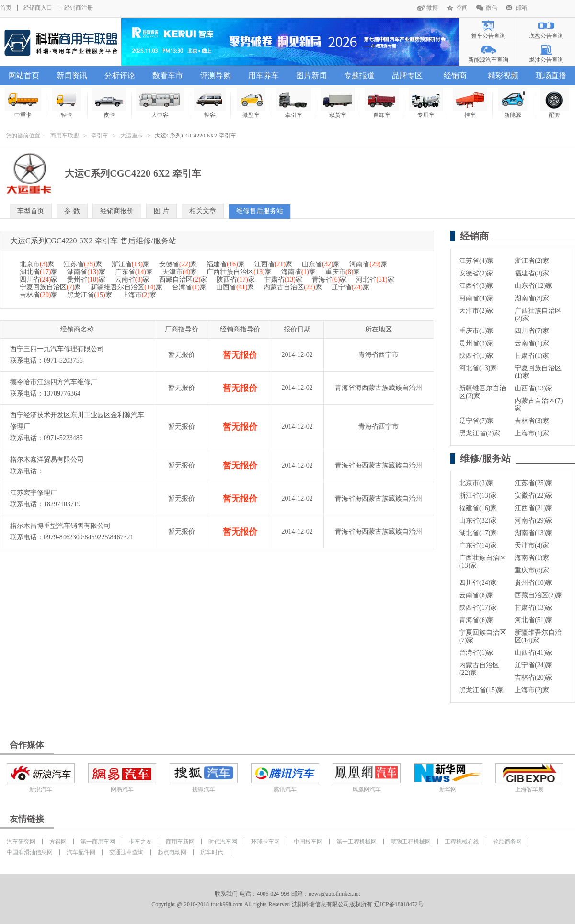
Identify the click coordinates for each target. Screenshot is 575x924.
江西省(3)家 (476, 286)
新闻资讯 (72, 75)
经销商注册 (79, 8)
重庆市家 (343, 272)
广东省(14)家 (478, 545)
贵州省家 (86, 279)
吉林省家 (39, 295)
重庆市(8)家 (532, 570)
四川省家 (39, 279)
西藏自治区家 (183, 279)
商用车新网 (180, 842)
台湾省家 (189, 287)
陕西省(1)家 (476, 356)
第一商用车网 (98, 842)
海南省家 (299, 272)
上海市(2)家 (532, 690)
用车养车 (264, 75)
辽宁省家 (351, 287)
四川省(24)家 (478, 583)
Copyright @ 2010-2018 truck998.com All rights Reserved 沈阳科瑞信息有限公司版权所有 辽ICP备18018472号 (287, 904)
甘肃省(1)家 (532, 356)
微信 (492, 8)
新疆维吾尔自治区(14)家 (538, 636)
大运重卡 (132, 136)
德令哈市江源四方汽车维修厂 (54, 382)
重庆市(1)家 (476, 331)
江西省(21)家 (534, 508)
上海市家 (139, 295)
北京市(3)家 (476, 483)
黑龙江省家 (89, 295)
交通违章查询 (126, 852)
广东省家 (134, 272)
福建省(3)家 (532, 273)
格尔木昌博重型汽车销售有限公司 (60, 526)
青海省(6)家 (476, 620)
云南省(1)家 (532, 343)
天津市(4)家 (532, 545)
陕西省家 (236, 279)
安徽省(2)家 (476, 273)
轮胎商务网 (507, 842)
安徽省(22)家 (534, 496)
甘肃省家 (283, 279)
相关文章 (203, 211)
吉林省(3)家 (532, 421)
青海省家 (329, 279)
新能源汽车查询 (488, 60)
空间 (462, 8)
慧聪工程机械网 (411, 842)
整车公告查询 (488, 36)
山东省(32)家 (478, 520)
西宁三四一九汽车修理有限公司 (57, 349)
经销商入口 (38, 8)
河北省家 (375, 279)
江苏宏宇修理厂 (34, 493)
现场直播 (551, 75)
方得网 (58, 842)
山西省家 (235, 287)
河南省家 (368, 264)
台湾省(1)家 (476, 653)
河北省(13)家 (478, 368)
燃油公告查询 (546, 60)
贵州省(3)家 (476, 343)
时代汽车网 (223, 842)
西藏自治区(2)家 (539, 595)
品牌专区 (407, 75)
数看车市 (168, 75)
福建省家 (225, 264)
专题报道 (359, 75)
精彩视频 (503, 75)
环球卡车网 (265, 842)
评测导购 (216, 75)
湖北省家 (39, 272)
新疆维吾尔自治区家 (126, 287)
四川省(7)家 (532, 331)
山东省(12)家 (534, 286)
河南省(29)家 (534, 520)
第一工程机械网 (356, 842)
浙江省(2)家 (532, 261)
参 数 (72, 211)
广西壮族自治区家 (239, 272)
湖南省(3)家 (532, 298)
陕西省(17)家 (478, 608)
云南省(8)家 (476, 595)
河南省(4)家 (476, 298)
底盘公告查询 (546, 36)
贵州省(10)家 (534, 583)
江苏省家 (83, 264)
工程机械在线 (462, 842)
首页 (6, 8)
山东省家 (321, 264)
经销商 (455, 75)
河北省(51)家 (534, 620)
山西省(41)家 (534, 653)
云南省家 (132, 279)
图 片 (162, 211)
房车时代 (212, 852)
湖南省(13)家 (534, 533)
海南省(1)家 (532, 558)
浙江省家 (131, 264)
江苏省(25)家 (534, 483)
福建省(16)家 (478, 508)
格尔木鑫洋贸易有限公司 (47, 460)
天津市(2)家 (476, 311)
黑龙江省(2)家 (480, 433)
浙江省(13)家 (478, 496)
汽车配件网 (81, 852)
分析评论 (120, 75)
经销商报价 (117, 211)
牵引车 (100, 136)
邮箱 (521, 8)
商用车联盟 (65, 136)
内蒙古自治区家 (293, 287)
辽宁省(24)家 (534, 665)
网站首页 (24, 75)
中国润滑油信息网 (30, 852)
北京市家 (37, 264)
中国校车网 (308, 842)
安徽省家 (178, 264)
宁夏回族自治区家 (50, 287)
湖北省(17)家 (478, 533)
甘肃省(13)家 (534, 608)
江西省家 (273, 264)
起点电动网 (172, 852)
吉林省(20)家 (534, 678)
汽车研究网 (21, 842)
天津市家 (180, 272)
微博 (432, 8)
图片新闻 (311, 75)
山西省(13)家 (534, 388)
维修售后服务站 (260, 211)
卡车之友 (140, 842)
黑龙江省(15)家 (481, 690)
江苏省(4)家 (476, 261)
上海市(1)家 (532, 433)
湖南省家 (86, 272)
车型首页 (31, 211)
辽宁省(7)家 (476, 421)
